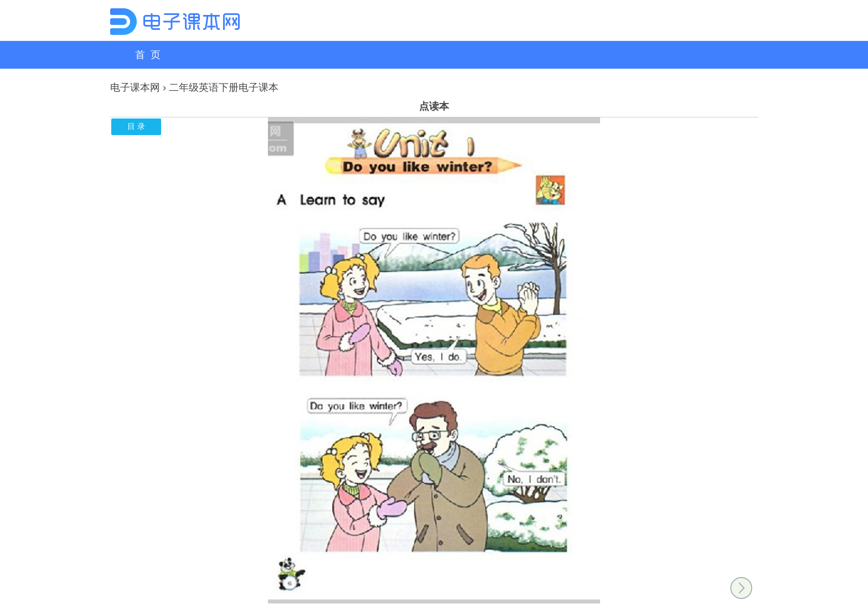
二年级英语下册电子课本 (224, 87)
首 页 (148, 55)
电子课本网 (135, 87)
